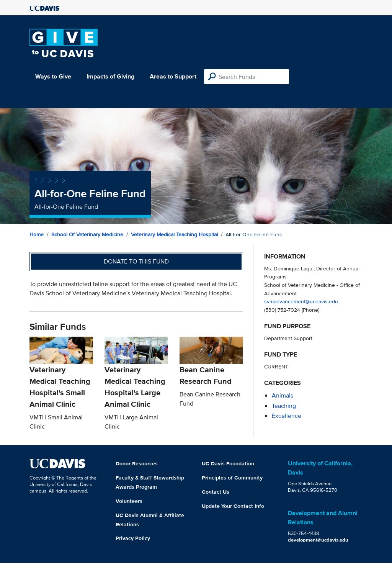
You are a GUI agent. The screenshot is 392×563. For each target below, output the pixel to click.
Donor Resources (137, 463)
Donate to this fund (136, 261)
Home (37, 234)
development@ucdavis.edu (318, 540)
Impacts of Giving (110, 76)
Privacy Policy (133, 538)
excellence (287, 416)
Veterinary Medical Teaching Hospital (174, 234)
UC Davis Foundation (228, 463)
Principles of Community (232, 478)
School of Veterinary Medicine (87, 234)
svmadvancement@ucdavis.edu (301, 301)
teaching (284, 406)
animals (283, 395)
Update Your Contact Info (233, 506)
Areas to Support (173, 76)
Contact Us (216, 492)
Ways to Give (53, 76)
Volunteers (129, 501)
